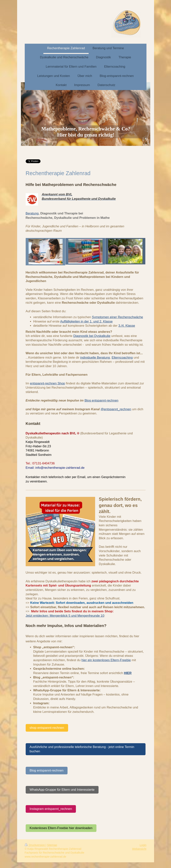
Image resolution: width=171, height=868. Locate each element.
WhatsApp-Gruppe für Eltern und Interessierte (62, 790)
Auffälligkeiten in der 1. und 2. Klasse (86, 321)
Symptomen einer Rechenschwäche (117, 317)
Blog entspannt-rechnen (101, 400)
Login (143, 845)
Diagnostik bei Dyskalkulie (92, 336)
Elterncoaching (122, 358)
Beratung (32, 213)
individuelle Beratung (95, 358)
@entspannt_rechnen (116, 409)
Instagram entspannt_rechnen (51, 809)
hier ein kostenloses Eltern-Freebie (106, 660)
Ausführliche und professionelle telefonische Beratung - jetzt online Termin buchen (82, 749)
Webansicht (139, 849)
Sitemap (52, 845)
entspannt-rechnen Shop (48, 383)
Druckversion (35, 845)
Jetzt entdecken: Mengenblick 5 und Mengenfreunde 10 (65, 616)
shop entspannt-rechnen (47, 728)
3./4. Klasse (127, 326)
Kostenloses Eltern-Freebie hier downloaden (61, 828)
